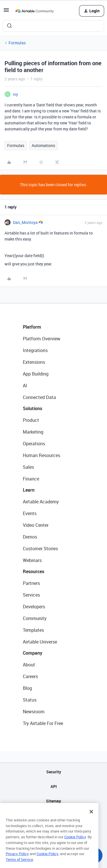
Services (31, 595)
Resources (34, 571)
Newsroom (34, 712)
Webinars (32, 560)
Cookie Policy (75, 843)
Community (35, 618)
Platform (32, 327)
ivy (15, 94)
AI (25, 386)
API (54, 786)
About (29, 665)
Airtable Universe (40, 642)
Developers (34, 607)
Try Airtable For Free (43, 723)
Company (33, 653)
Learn (29, 490)
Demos (30, 537)
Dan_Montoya (25, 222)
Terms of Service (19, 865)
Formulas (17, 43)
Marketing (33, 432)
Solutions (33, 408)
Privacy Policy (17, 860)
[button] (6, 12)
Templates (33, 630)
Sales (28, 467)
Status (30, 700)
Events (30, 513)
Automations (43, 145)
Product (31, 420)
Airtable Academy (41, 502)
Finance (31, 479)
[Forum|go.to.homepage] (35, 11)
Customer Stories (40, 549)
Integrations (35, 350)
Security (54, 772)
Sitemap (53, 801)
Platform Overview (42, 339)
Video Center (36, 525)
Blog (27, 688)
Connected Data (39, 397)
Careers (30, 676)
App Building (36, 374)
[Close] (91, 818)
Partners (31, 583)
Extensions (34, 362)
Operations (34, 444)
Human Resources (42, 455)
